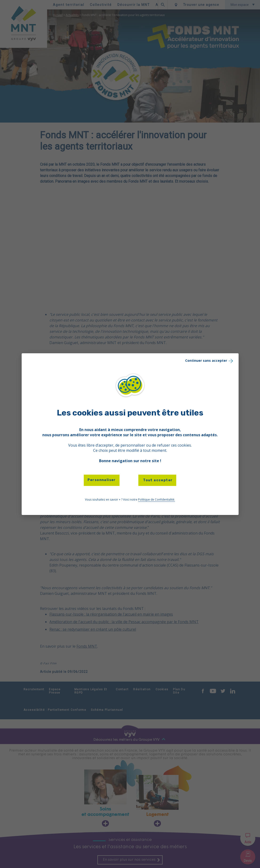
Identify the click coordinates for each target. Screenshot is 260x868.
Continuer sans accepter (210, 360)
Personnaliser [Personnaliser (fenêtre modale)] (102, 480)
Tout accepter (157, 480)
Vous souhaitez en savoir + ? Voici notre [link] (130, 500)
